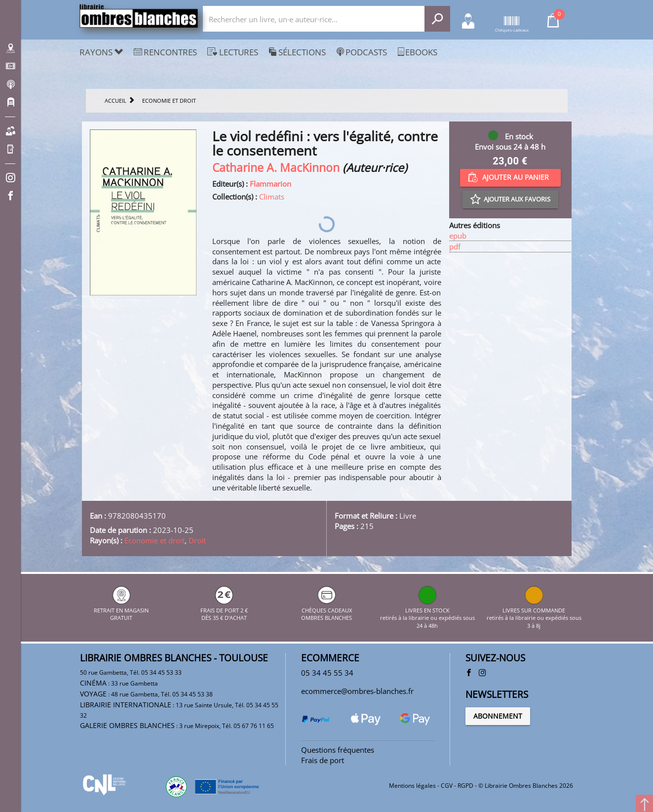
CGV (447, 786)
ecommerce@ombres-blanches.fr (357, 691)
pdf (455, 246)
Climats (272, 197)
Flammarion (270, 184)
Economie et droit (154, 540)
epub (458, 236)
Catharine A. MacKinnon (276, 168)
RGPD (465, 786)
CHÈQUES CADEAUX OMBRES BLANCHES (326, 610)
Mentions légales (412, 786)
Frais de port (323, 760)
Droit (197, 540)
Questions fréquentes (338, 750)
